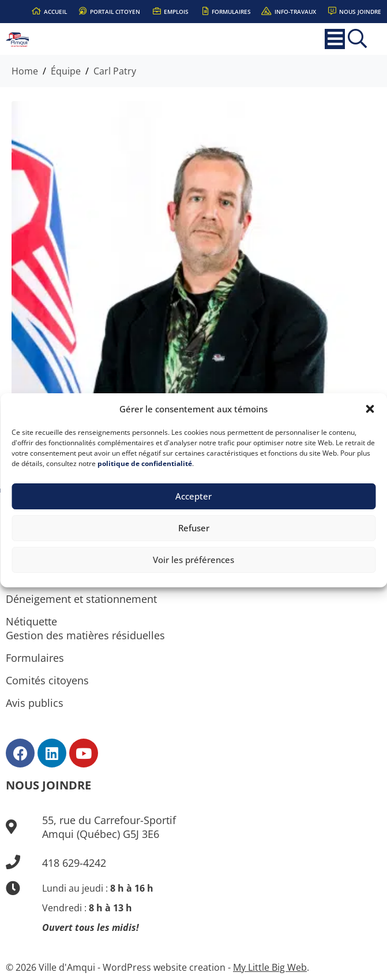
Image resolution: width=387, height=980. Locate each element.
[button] (370, 409)
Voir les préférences (193, 560)
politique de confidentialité (145, 463)
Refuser (194, 528)
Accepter (193, 496)
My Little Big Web (270, 967)
